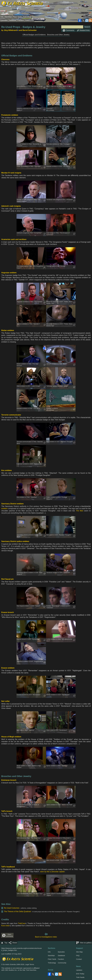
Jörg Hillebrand (10, 30)
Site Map (79, 952)
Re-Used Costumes (12, 908)
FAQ (78, 955)
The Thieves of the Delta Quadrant (17, 911)
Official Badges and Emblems (34, 35)
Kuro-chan (5, 926)
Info (2, 17)
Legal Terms (29, 964)
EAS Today (80, 974)
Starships (8, 17)
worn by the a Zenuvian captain (52, 872)
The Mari (80, 511)
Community (29, 20)
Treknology (27, 17)
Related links (83, 30)
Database (13, 20)
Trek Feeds (80, 977)
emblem (4, 509)
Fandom (21, 20)
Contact (79, 959)
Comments (68, 30)
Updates (79, 970)
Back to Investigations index (46, 937)
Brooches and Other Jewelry (58, 35)
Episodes (4, 20)
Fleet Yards (17, 17)
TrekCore (22, 923)
